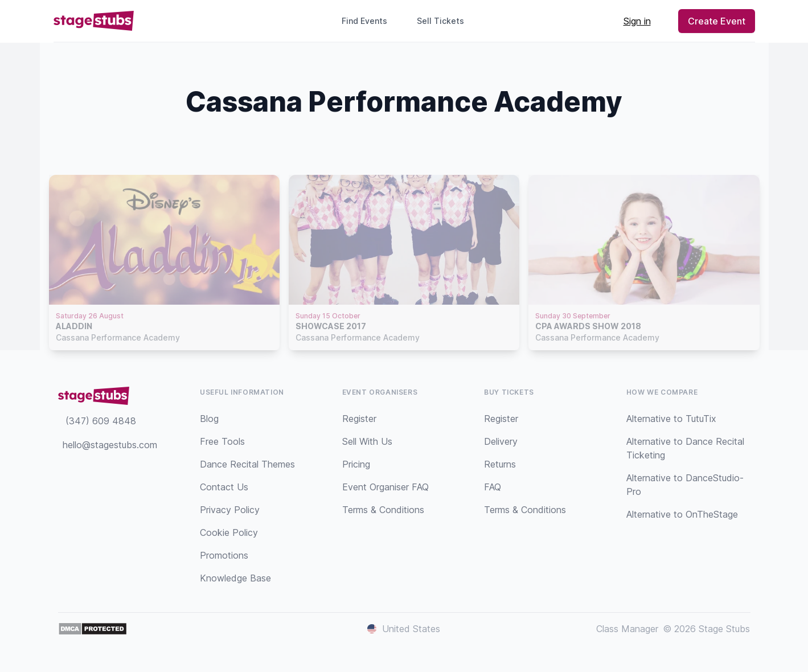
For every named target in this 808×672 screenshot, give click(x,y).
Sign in (637, 21)
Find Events (364, 21)
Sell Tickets (445, 21)
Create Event (717, 21)
